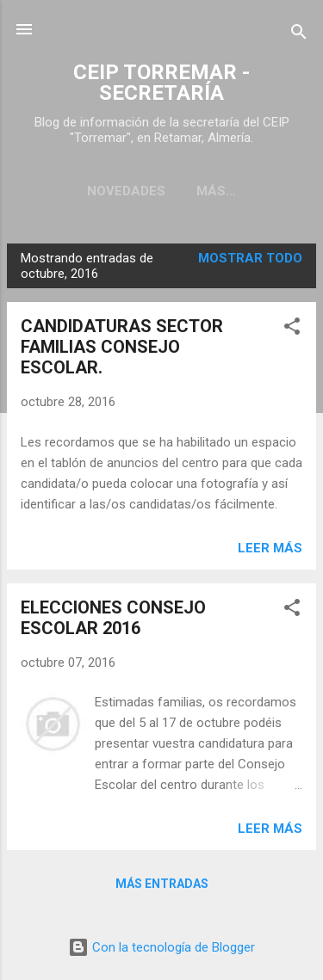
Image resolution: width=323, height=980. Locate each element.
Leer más (270, 548)
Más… (216, 191)
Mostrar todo (250, 258)
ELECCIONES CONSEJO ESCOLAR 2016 (113, 618)
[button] (292, 329)
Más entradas (162, 884)
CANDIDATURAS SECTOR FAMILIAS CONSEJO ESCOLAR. (122, 347)
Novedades (126, 191)
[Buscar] (299, 35)
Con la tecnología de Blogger (161, 947)
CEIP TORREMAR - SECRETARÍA (161, 83)
